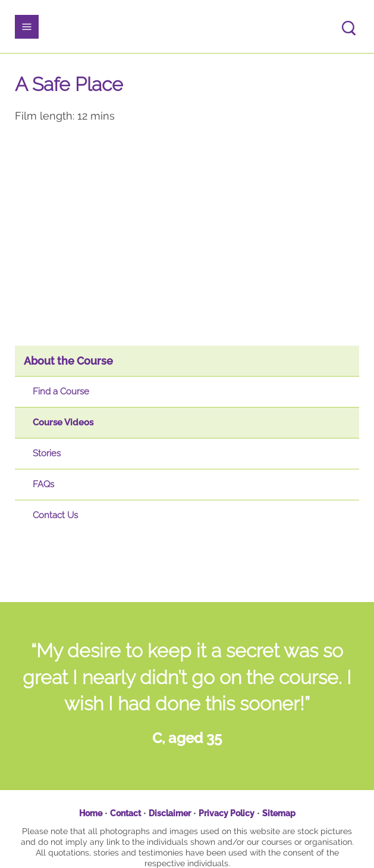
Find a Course (61, 391)
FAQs (43, 484)
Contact (125, 813)
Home (91, 813)
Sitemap (279, 813)
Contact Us (55, 515)
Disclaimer (170, 813)
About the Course (68, 361)
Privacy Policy (227, 813)
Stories (47, 453)
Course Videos (63, 422)
